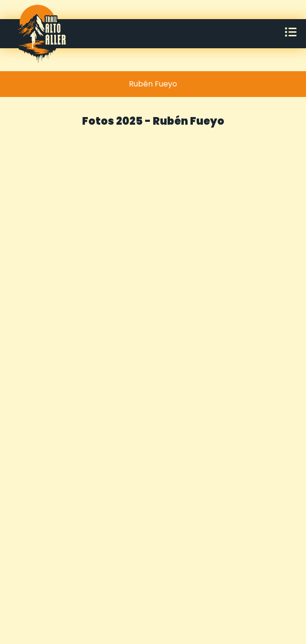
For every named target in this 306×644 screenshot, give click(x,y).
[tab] (153, 84)
